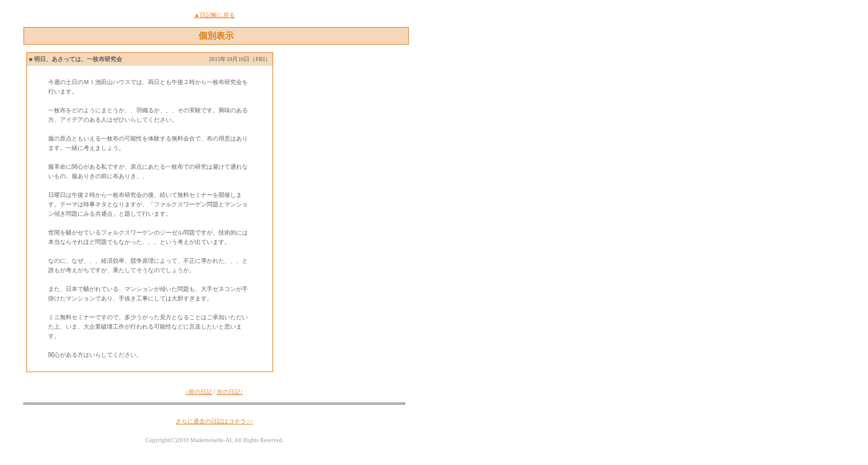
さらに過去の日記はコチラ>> (214, 421)
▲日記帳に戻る (214, 15)
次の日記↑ (230, 392)
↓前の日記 (199, 392)
